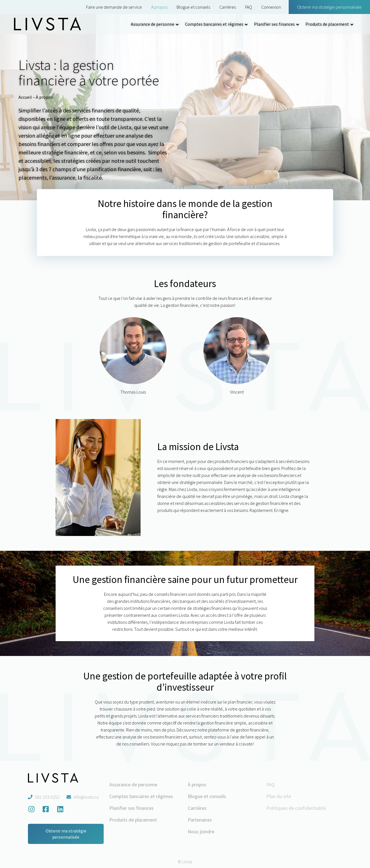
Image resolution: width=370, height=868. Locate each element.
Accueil (25, 97)
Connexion (271, 7)
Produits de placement (327, 24)
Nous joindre (201, 831)
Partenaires (200, 820)
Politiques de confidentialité (296, 808)
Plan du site (279, 796)
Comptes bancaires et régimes (214, 24)
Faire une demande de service (114, 7)
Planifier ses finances (274, 24)
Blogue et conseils (193, 7)
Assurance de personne (153, 24)
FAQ (249, 7)
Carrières (228, 7)
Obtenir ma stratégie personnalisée (329, 7)
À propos (159, 7)
